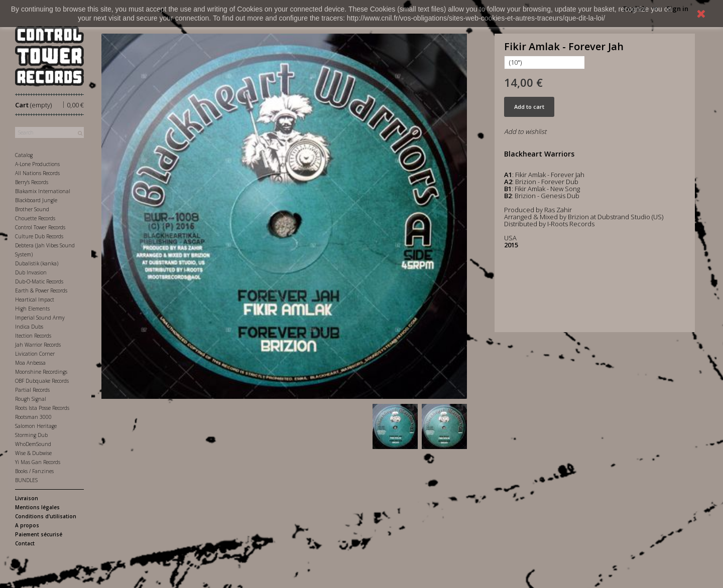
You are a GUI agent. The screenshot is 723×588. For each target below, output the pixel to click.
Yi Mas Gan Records (38, 462)
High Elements (32, 309)
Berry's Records (32, 182)
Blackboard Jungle (36, 200)
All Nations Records (37, 173)
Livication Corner (35, 354)
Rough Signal (31, 399)
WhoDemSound (33, 444)
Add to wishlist (525, 131)
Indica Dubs (29, 327)
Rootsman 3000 (33, 417)
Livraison (27, 498)
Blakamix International (43, 191)
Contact (25, 543)
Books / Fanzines (34, 471)
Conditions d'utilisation (46, 516)
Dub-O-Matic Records (39, 281)
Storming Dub (31, 435)
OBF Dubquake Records (42, 381)
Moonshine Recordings (41, 372)
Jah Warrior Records (38, 345)
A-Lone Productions (37, 164)
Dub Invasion (31, 272)
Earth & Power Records (41, 290)
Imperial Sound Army (40, 318)
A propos (27, 525)
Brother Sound (32, 209)
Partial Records (32, 390)
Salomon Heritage (36, 426)
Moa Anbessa (30, 363)
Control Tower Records (40, 227)
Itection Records (33, 336)
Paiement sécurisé (39, 534)
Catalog (24, 155)
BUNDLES (26, 480)
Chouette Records (35, 218)
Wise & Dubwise (33, 453)
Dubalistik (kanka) (37, 263)
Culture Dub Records (39, 236)
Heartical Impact (35, 300)
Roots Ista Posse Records (42, 408)
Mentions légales (37, 507)
